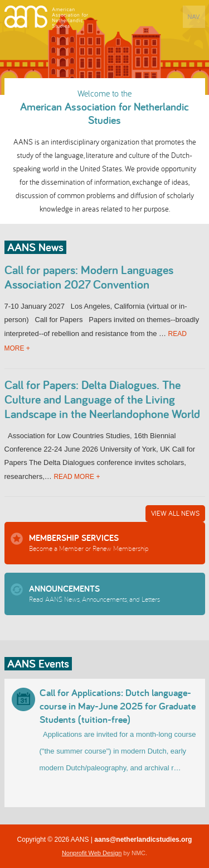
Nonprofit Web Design (92, 853)
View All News (175, 513)
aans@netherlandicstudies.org (143, 840)
